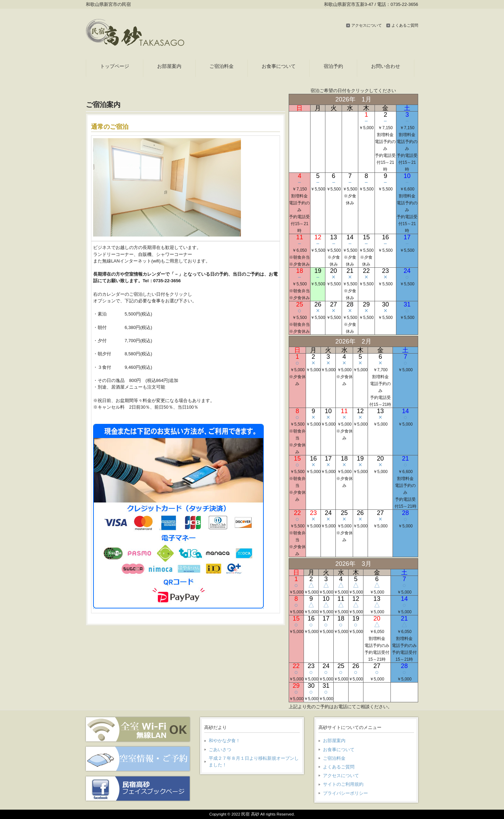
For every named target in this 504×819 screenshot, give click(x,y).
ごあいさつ (220, 750)
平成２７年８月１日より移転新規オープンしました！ (254, 762)
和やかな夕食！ (224, 741)
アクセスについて (367, 25)
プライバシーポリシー (345, 793)
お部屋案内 (334, 741)
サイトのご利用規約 (343, 784)
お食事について (339, 750)
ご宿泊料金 (334, 758)
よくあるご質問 (405, 25)
